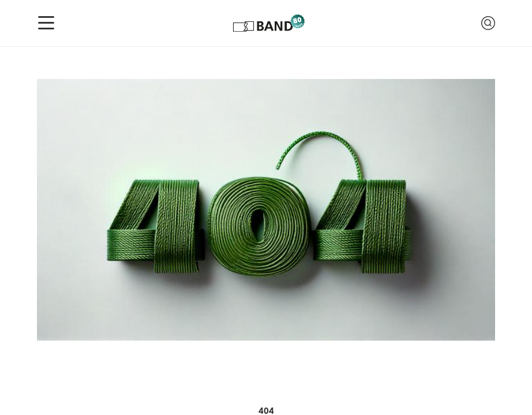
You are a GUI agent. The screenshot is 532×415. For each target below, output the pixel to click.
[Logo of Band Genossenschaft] (268, 23)
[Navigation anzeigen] (46, 23)
